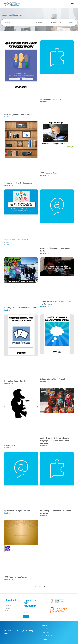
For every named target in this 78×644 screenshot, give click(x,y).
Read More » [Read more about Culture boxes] (9, 448)
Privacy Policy (46, 632)
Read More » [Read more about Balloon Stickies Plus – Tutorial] (44, 382)
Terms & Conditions (48, 636)
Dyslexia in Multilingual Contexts (17, 511)
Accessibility (46, 629)
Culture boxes (10, 445)
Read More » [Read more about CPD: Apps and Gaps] (44, 175)
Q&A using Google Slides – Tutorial (18, 115)
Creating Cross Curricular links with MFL (20, 308)
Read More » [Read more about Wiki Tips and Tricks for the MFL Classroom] (9, 245)
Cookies (44, 640)
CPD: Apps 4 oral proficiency (16, 577)
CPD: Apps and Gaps (49, 173)
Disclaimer (45, 625)
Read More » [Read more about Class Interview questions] (44, 102)
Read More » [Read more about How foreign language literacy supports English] (44, 253)
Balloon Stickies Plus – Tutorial (53, 379)
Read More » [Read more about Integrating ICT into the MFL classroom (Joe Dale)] (44, 516)
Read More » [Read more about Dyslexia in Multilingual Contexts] (9, 513)
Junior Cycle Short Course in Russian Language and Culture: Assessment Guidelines (55, 441)
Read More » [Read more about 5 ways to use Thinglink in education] (9, 185)
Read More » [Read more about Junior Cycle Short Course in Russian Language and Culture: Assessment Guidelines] (44, 446)
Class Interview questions (51, 99)
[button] (72, 4)
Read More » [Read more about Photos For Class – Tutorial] (9, 383)
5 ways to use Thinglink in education (19, 183)
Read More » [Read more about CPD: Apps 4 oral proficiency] (9, 579)
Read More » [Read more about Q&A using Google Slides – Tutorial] (9, 117)
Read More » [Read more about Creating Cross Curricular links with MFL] (9, 310)
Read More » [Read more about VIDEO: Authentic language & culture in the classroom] (44, 306)
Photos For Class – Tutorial (15, 381)
